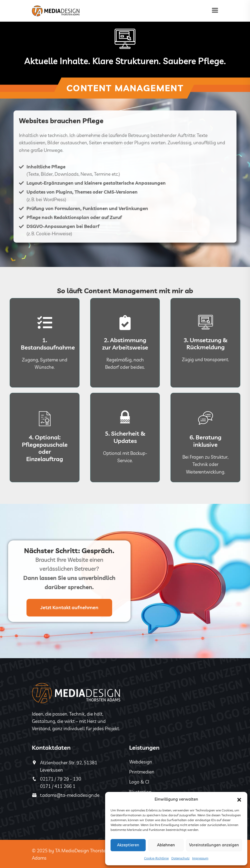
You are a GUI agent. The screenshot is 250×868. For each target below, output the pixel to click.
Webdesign (141, 762)
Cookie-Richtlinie (156, 858)
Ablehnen (166, 845)
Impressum (200, 858)
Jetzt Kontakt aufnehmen (69, 607)
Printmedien (142, 772)
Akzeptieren (128, 845)
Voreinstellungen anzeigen (214, 845)
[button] (239, 799)
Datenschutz (180, 858)
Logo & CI (139, 782)
